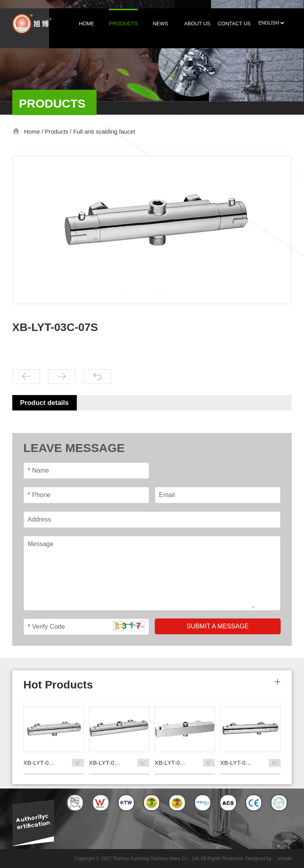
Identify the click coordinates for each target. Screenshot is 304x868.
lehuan (285, 859)
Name (38, 470)
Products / (59, 131)
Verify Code (46, 627)
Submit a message (218, 626)
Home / (35, 131)
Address (39, 519)
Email (167, 495)
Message (41, 544)
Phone (39, 495)
